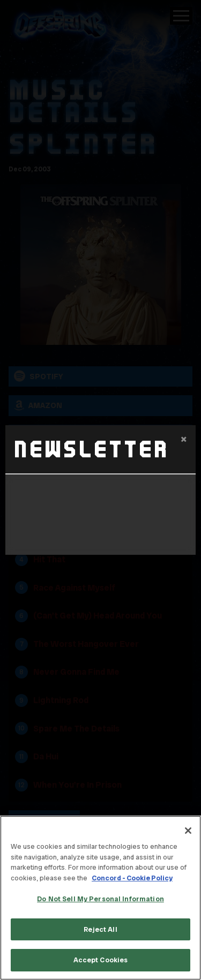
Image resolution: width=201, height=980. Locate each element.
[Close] (188, 831)
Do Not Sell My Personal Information (100, 899)
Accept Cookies (101, 960)
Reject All (100, 929)
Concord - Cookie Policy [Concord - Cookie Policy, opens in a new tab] (132, 878)
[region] (100, 898)
